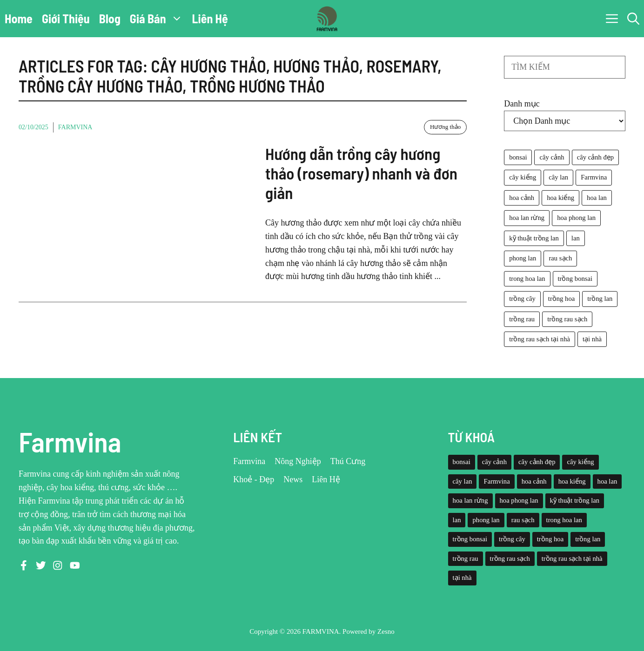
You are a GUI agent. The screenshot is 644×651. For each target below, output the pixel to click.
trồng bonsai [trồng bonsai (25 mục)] (575, 279)
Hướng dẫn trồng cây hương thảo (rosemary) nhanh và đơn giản (361, 173)
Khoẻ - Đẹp (254, 479)
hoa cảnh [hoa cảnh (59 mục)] (522, 198)
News (293, 479)
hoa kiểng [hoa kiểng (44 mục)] (560, 198)
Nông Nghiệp (298, 461)
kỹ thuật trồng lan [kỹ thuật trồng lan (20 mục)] (534, 238)
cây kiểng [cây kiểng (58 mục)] (523, 177)
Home (19, 18)
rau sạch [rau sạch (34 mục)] (560, 258)
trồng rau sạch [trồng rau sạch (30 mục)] (567, 319)
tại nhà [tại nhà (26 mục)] (592, 339)
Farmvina (75, 127)
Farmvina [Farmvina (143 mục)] (594, 177)
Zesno (386, 631)
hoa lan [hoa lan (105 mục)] (597, 198)
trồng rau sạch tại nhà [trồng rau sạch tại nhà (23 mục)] (540, 339)
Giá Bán (159, 19)
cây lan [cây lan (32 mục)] (558, 177)
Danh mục (522, 104)
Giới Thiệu (66, 18)
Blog (110, 18)
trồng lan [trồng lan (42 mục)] (600, 299)
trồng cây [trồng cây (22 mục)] (522, 299)
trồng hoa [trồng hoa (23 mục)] (561, 299)
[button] (633, 19)
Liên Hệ (210, 18)
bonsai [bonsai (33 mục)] (518, 157)
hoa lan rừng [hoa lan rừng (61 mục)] (527, 218)
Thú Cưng (348, 461)
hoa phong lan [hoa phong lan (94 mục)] (576, 218)
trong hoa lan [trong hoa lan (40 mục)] (527, 279)
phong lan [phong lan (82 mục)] (523, 258)
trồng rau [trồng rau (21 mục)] (522, 319)
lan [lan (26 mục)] (576, 238)
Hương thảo (445, 127)
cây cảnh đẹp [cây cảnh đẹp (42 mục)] (595, 157)
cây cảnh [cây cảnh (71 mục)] (552, 157)
